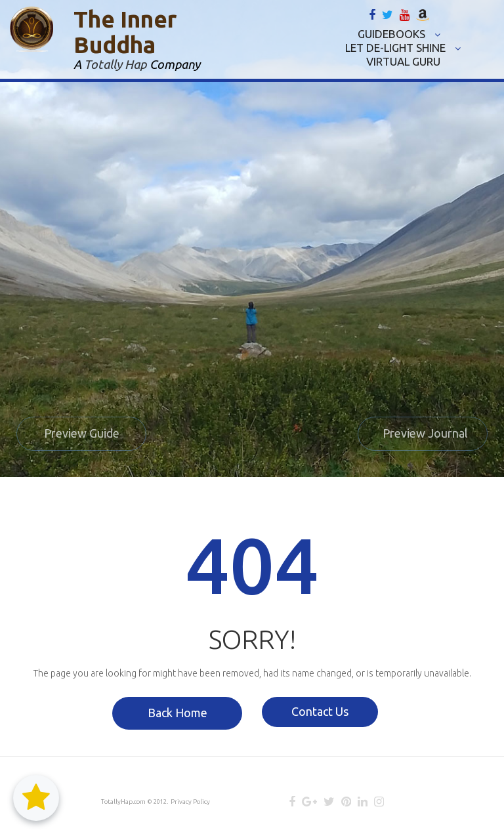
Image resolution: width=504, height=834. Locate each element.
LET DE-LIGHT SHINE (403, 48)
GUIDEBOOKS (399, 34)
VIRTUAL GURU (403, 61)
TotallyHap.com (123, 802)
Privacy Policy (187, 802)
